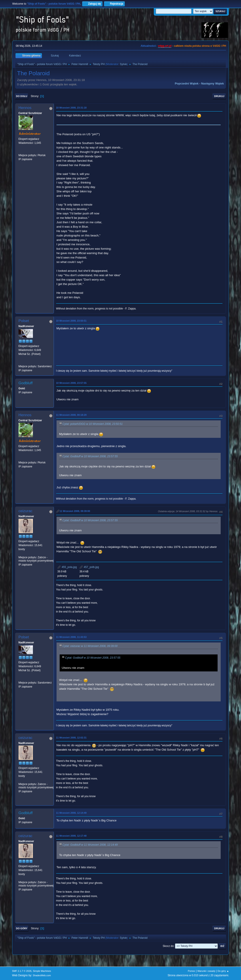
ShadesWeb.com (42, 975)
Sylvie (123, 64)
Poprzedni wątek (187, 83)
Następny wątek (212, 83)
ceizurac (26, 511)
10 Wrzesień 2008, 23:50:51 (71, 321)
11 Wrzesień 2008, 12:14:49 (71, 813)
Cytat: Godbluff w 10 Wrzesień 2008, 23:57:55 (90, 456)
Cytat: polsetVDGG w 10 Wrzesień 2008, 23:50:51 (93, 424)
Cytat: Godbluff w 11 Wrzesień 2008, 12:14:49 (90, 845)
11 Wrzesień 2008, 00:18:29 (71, 415)
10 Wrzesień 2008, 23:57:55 (71, 383)
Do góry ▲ (223, 971)
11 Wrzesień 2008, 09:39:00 (75, 511)
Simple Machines (42, 971)
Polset (24, 321)
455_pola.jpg (67, 567)
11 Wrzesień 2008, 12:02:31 (71, 738)
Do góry (22, 928)
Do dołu (22, 96)
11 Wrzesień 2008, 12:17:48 (71, 836)
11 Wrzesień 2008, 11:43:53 (71, 637)
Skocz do (168, 946)
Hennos (25, 108)
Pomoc (192, 971)
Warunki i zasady (207, 971)
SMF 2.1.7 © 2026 (22, 971)
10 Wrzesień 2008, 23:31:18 (71, 108)
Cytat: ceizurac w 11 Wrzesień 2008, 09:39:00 (90, 646)
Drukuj (219, 96)
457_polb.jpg (89, 567)
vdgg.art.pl (165, 46)
